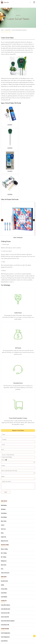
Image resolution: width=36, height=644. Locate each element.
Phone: (3, 400)
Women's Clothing (4, 499)
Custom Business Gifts (5, 575)
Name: (3, 385)
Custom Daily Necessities (6, 559)
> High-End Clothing (6, 621)
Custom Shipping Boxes (5, 587)
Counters (3, 475)
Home (2, 30)
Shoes (2, 519)
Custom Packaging (5, 579)
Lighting (2, 535)
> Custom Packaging (6, 629)
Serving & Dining (4, 539)
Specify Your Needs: (6, 432)
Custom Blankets (4, 547)
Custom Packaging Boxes (6, 583)
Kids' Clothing (4, 507)
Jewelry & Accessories (5, 523)
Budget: (3, 427)
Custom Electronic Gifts (5, 563)
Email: (3, 395)
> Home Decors (4, 631)
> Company (4, 634)
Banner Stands (4, 471)
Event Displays (4, 451)
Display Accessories (5, 491)
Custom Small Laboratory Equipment (19, 30)
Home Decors (4, 527)
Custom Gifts (8, 30)
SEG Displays (3, 460)
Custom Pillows (4, 543)
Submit (6, 443)
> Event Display (4, 626)
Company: (4, 390)
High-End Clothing (5, 495)
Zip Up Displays (4, 464)
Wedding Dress (4, 511)
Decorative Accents (4, 531)
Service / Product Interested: (8, 405)
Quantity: (3, 416)
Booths (2, 483)
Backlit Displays (4, 456)
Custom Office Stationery (6, 555)
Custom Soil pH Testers (7, 32)
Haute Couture (4, 515)
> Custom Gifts (4, 624)
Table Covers (3, 479)
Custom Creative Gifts (5, 567)
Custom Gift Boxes (4, 591)
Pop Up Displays (4, 468)
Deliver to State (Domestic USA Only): (9, 421)
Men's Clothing (4, 503)
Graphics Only (3, 487)
